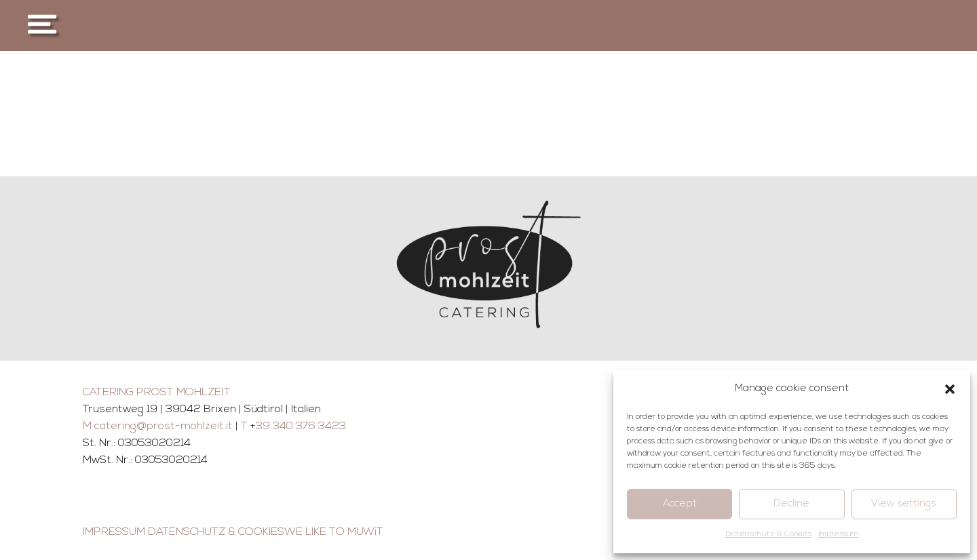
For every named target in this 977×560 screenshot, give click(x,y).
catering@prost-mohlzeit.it (164, 426)
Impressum (838, 534)
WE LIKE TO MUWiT (334, 532)
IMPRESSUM (114, 532)
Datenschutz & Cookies (768, 534)
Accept (680, 504)
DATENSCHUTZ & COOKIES (216, 532)
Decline (791, 504)
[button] (950, 389)
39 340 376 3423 (301, 426)
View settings (904, 504)
